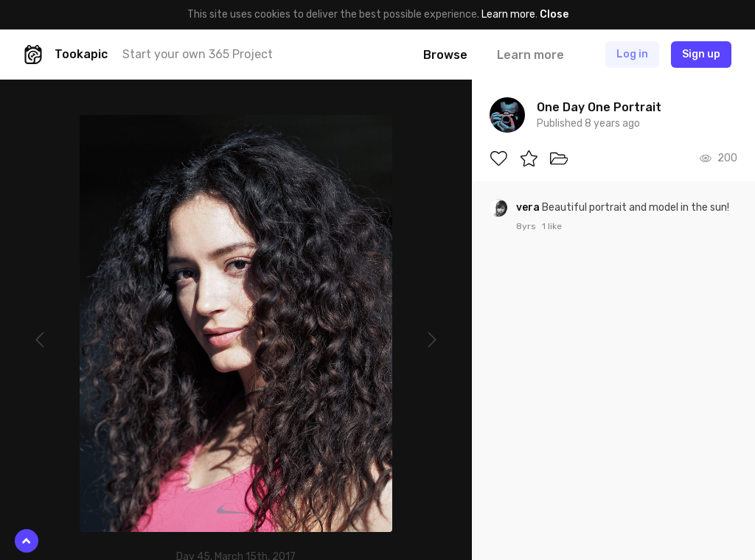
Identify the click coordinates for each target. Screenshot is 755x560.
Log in (632, 54)
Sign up (701, 54)
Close (554, 14)
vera (529, 207)
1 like (552, 226)
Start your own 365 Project (198, 54)
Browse (445, 55)
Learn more (508, 14)
